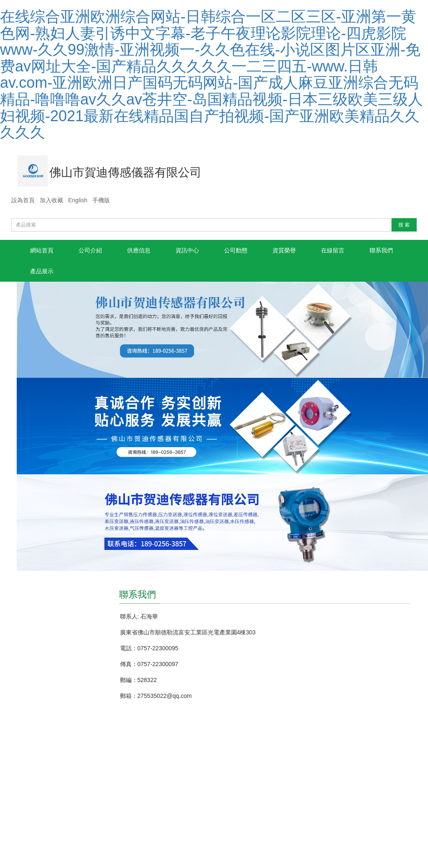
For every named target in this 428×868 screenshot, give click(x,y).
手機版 (101, 200)
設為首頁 (23, 200)
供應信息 (139, 250)
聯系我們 (381, 250)
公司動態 (236, 250)
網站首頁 (42, 250)
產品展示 (42, 271)
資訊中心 (187, 250)
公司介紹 (90, 250)
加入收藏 (51, 200)
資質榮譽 (284, 250)
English (78, 200)
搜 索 (404, 225)
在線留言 (333, 250)
